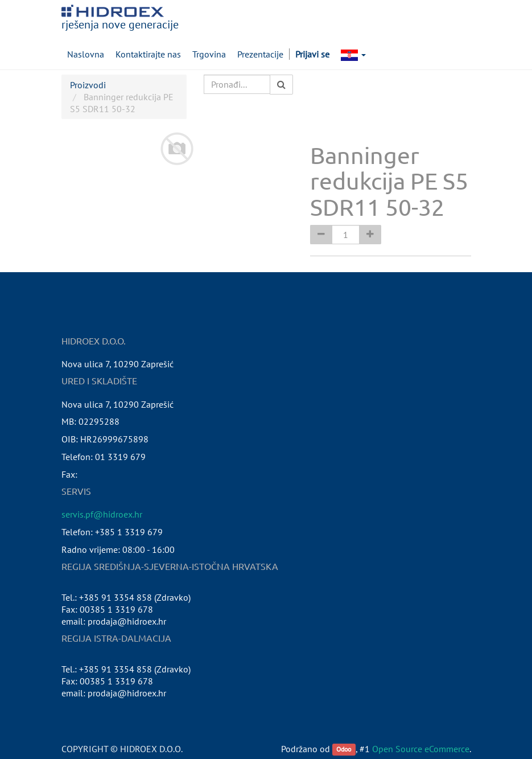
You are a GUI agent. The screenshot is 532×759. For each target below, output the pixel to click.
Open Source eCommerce (421, 749)
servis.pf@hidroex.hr (102, 514)
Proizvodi (88, 85)
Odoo (344, 750)
